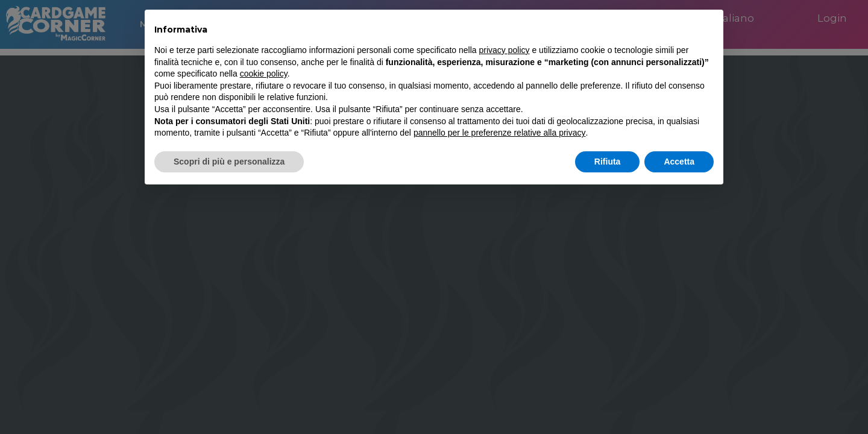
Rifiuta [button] (608, 162)
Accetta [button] (679, 162)
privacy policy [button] (505, 50)
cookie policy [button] (264, 74)
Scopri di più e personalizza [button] (229, 162)
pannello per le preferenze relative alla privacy (500, 133)
